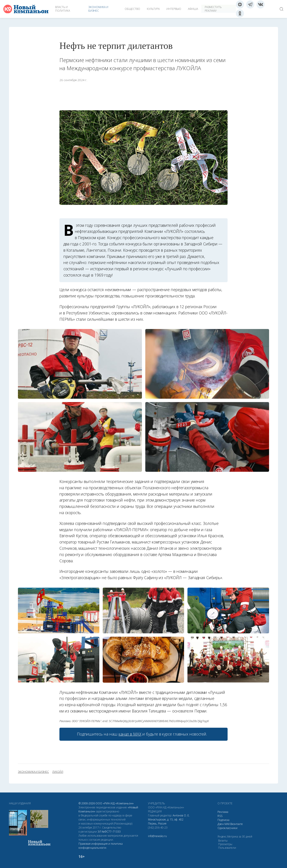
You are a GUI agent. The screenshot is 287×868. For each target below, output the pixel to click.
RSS (220, 816)
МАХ (227, 824)
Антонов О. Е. (181, 815)
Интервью (174, 9)
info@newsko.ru (157, 836)
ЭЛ (109, 832)
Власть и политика (63, 9)
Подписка (223, 820)
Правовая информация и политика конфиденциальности (101, 846)
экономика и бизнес (33, 772)
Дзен (221, 824)
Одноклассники (227, 828)
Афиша (193, 9)
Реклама (223, 812)
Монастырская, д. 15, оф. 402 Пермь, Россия (166, 821)
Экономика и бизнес (98, 9)
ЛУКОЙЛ (58, 772)
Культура (153, 9)
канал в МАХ (130, 734)
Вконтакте (237, 824)
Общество (132, 9)
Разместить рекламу (213, 9)
